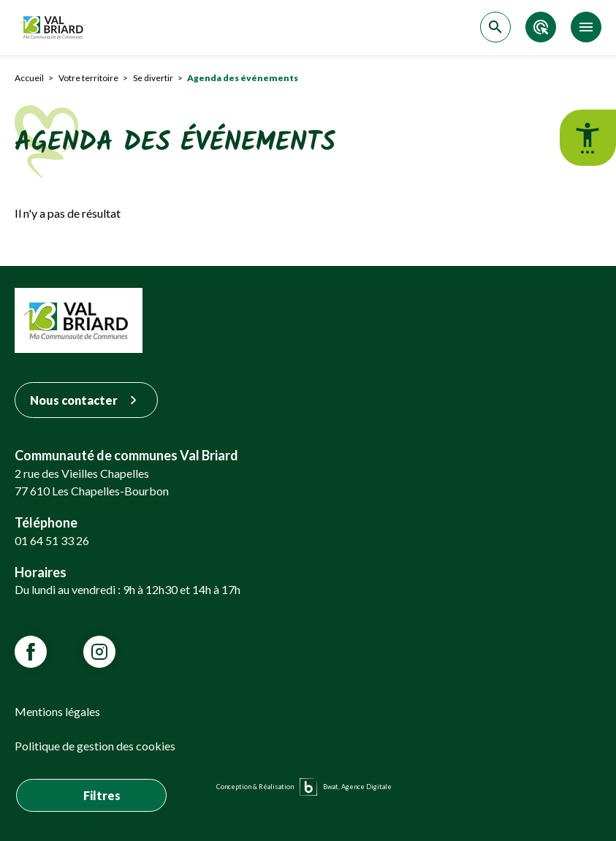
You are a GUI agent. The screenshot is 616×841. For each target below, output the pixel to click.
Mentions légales (57, 711)
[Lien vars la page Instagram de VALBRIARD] (99, 652)
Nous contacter (86, 400)
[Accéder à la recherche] (495, 27)
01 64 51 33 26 (52, 540)
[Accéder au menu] (586, 27)
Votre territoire (88, 78)
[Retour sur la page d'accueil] (53, 27)
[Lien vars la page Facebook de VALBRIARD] (31, 652)
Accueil (29, 78)
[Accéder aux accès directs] (541, 27)
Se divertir (153, 78)
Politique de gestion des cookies (95, 746)
